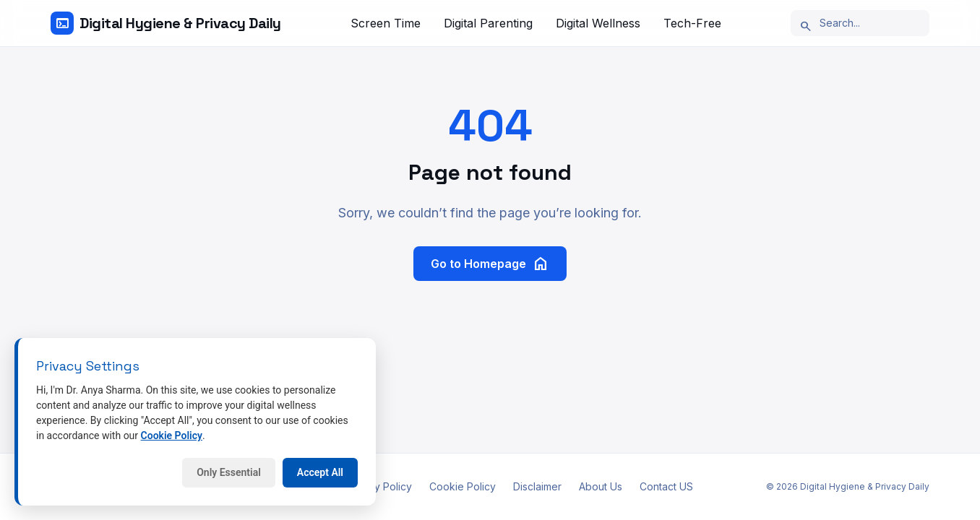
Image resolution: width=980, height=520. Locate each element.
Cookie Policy (463, 486)
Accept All (320, 472)
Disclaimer (537, 486)
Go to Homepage (490, 264)
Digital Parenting (488, 23)
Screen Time (386, 23)
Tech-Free (692, 23)
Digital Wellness (598, 23)
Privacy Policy (378, 486)
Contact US (666, 486)
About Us (601, 486)
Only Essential (229, 472)
